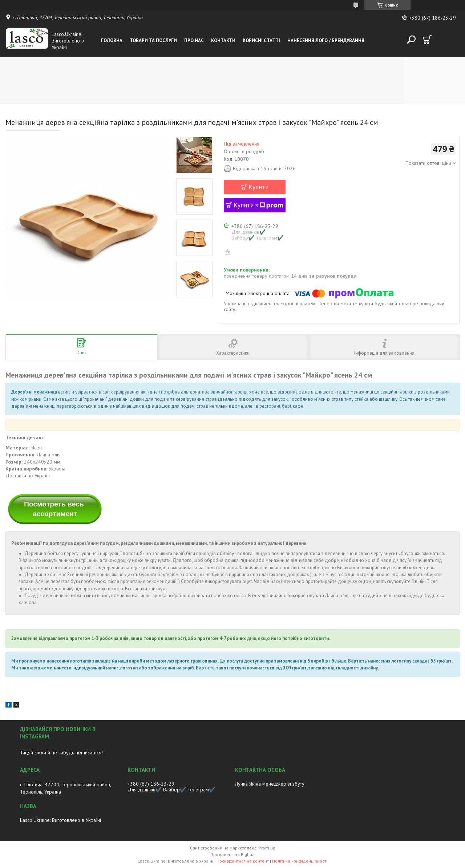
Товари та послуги (153, 40)
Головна (112, 40)
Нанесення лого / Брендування (326, 40)
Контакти (223, 40)
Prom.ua (267, 848)
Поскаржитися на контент (243, 861)
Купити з (258, 205)
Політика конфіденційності (300, 861)
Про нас (194, 40)
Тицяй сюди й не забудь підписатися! (61, 753)
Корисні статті (261, 40)
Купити (258, 187)
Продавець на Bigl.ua (232, 854)
